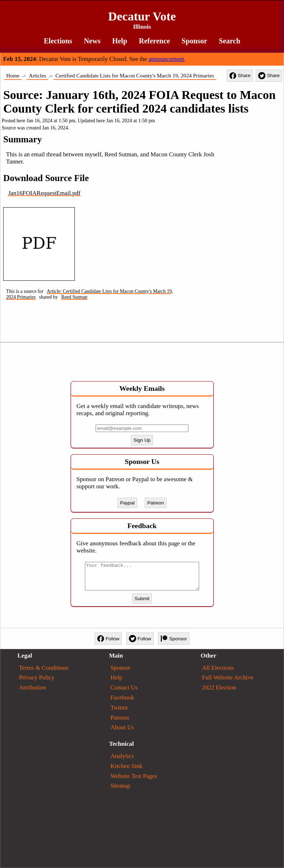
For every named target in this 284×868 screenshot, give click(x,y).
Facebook (122, 698)
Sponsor (194, 41)
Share (240, 76)
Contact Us (124, 687)
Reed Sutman (74, 297)
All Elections (218, 668)
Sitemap (120, 786)
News (92, 41)
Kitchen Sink (126, 766)
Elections (58, 41)
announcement (166, 59)
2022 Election (219, 687)
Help (120, 41)
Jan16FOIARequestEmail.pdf (44, 193)
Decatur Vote (142, 20)
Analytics (122, 756)
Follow (108, 639)
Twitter (119, 708)
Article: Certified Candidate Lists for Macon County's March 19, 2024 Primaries (90, 294)
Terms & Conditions (44, 668)
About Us (122, 727)
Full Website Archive (228, 677)
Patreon (156, 503)
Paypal (127, 503)
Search (230, 41)
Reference (155, 41)
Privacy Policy (37, 677)
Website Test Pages (134, 776)
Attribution (33, 687)
